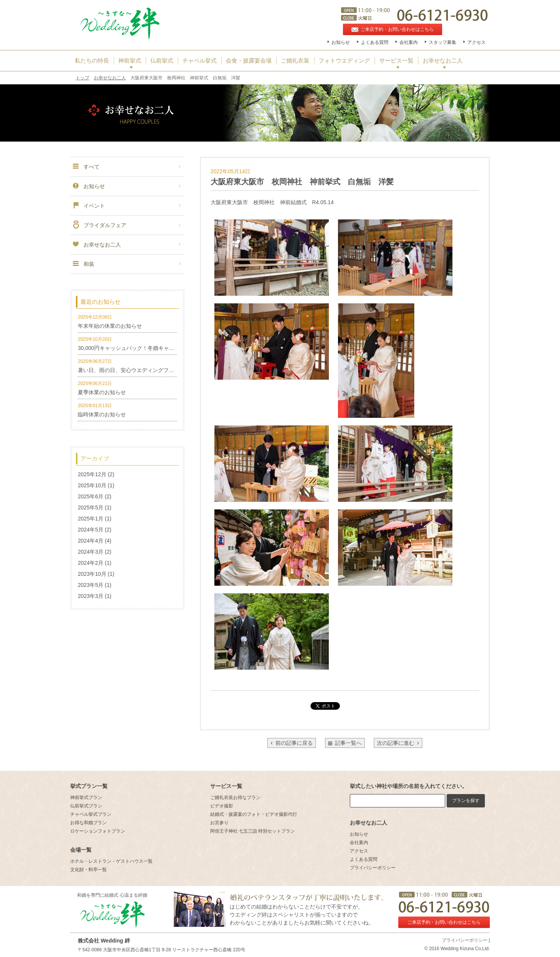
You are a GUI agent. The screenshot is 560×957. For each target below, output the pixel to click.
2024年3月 (91, 552)
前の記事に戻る (292, 743)
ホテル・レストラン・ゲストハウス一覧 (111, 861)
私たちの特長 (92, 61)
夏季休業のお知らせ (102, 392)
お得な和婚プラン (89, 823)
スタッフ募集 (443, 42)
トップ (82, 78)
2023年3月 (91, 596)
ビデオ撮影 (222, 806)
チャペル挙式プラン (91, 814)
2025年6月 (91, 496)
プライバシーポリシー (373, 868)
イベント (89, 206)
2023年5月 (91, 585)
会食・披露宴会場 (249, 61)
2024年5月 (91, 530)
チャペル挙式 (200, 61)
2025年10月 (92, 485)
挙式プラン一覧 (89, 786)
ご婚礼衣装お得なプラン (235, 797)
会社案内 (409, 42)
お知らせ (341, 42)
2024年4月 (91, 541)
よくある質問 (375, 42)
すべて (86, 167)
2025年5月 (91, 507)
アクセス (476, 42)
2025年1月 (91, 519)
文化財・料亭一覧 (89, 870)
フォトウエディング (344, 61)
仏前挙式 (162, 61)
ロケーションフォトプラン (98, 831)
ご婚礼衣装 (295, 61)
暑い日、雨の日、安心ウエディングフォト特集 (134, 370)
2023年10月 (92, 574)
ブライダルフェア (99, 225)
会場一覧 (81, 850)
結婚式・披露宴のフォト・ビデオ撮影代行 (254, 814)
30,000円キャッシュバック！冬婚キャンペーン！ (137, 348)
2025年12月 (92, 474)
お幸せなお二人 (443, 61)
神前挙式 (130, 61)
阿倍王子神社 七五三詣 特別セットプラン (253, 831)
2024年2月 (91, 563)
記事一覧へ (348, 743)
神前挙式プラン (86, 797)
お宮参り (219, 823)
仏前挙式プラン (86, 806)
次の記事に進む (398, 743)
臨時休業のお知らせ (102, 414)
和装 (83, 264)
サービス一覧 (396, 61)
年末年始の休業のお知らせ (110, 326)
